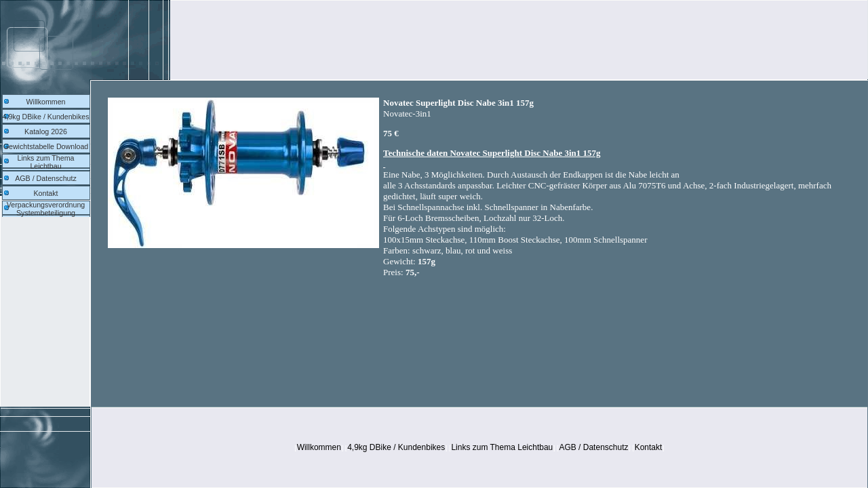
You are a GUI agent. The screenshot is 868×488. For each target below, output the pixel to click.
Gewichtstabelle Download (46, 146)
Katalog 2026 (46, 131)
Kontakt (45, 193)
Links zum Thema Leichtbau (46, 162)
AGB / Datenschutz (46, 178)
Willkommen (45, 102)
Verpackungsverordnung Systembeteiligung (46, 209)
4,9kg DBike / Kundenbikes (46, 117)
